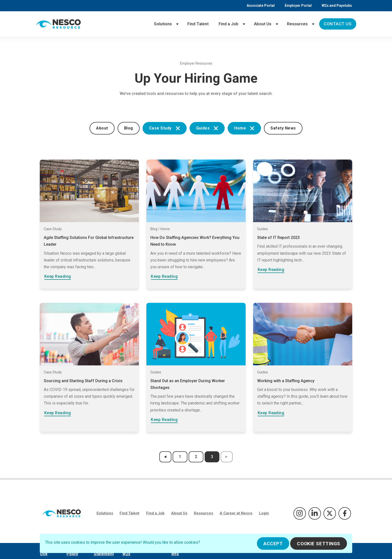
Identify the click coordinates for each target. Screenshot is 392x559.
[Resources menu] (313, 24)
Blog (129, 128)
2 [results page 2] (196, 457)
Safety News (283, 128)
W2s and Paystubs (337, 6)
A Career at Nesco (236, 513)
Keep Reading (58, 276)
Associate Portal (261, 6)
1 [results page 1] (180, 457)
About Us (263, 24)
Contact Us (338, 24)
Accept (273, 544)
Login (264, 513)
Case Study (165, 128)
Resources (297, 24)
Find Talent (198, 24)
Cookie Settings (319, 544)
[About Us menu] (277, 24)
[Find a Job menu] (244, 24)
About (102, 128)
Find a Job (229, 24)
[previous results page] (165, 457)
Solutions (163, 24)
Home (244, 128)
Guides (207, 128)
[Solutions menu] (177, 24)
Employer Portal (298, 6)
